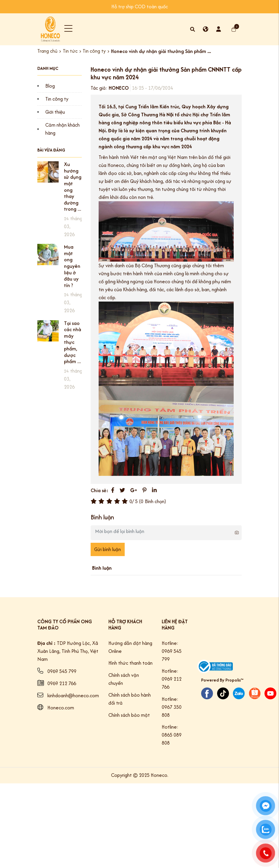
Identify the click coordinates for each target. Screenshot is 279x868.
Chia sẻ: (100, 490)
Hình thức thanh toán (130, 663)
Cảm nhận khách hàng (62, 129)
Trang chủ (47, 51)
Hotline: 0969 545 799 (172, 651)
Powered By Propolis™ (222, 680)
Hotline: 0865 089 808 (172, 735)
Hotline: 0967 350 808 (172, 707)
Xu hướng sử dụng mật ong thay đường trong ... (73, 187)
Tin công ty (94, 51)
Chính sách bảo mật (129, 715)
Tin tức (70, 51)
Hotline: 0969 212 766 (172, 679)
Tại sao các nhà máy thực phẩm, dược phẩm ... (73, 342)
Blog (50, 86)
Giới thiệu (55, 112)
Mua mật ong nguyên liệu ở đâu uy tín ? (72, 266)
